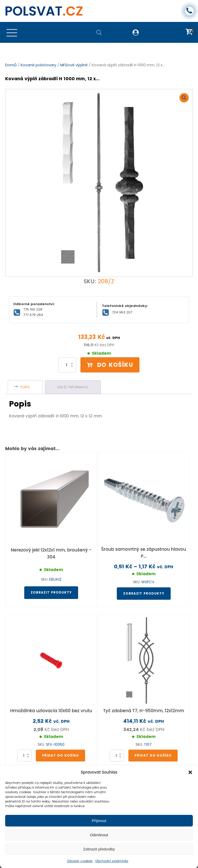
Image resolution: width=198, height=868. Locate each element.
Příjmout (99, 821)
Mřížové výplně (74, 65)
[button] (190, 772)
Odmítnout (99, 835)
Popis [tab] (25, 387)
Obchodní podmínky (112, 861)
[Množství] (67, 365)
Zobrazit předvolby (99, 849)
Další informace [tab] (73, 387)
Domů (11, 65)
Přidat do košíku (60, 755)
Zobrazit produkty (51, 593)
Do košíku (110, 365)
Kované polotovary (38, 65)
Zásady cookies (80, 861)
